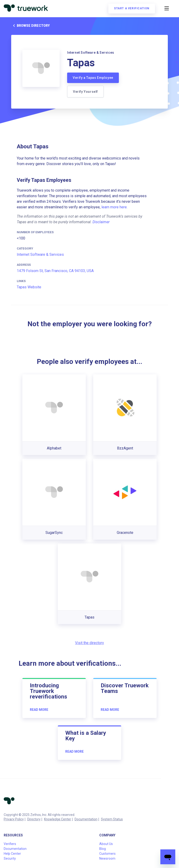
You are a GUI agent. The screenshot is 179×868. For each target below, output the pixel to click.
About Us (106, 844)
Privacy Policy (14, 819)
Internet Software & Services (40, 254)
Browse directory (30, 26)
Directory (34, 819)
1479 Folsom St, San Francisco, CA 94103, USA (55, 271)
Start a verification (132, 8)
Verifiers (10, 844)
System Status (112, 819)
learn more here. (114, 207)
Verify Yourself (85, 92)
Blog (103, 849)
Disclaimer (101, 222)
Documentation (86, 819)
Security (10, 858)
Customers (107, 854)
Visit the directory (89, 643)
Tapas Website (29, 287)
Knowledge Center (58, 819)
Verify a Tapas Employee (93, 78)
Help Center (12, 854)
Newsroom (107, 858)
